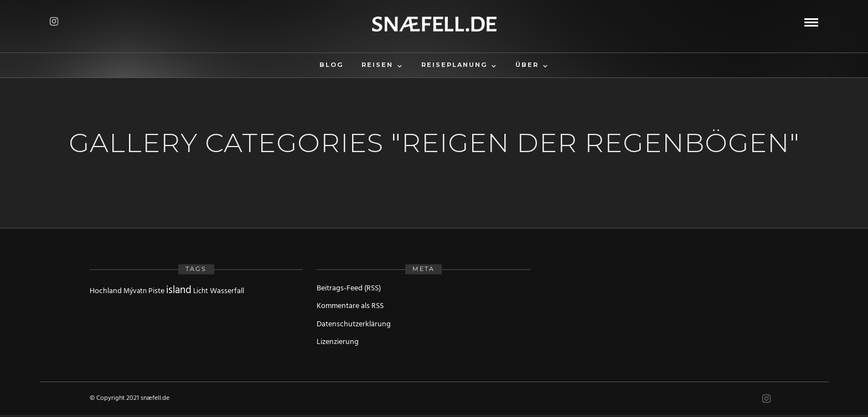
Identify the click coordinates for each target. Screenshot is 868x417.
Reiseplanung (454, 65)
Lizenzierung (338, 342)
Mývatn (135, 291)
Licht (201, 291)
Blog (331, 65)
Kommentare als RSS (350, 306)
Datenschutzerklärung (354, 324)
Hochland (106, 291)
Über (527, 65)
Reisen (377, 65)
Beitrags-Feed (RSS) (349, 288)
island (179, 290)
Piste (156, 291)
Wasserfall (227, 291)
